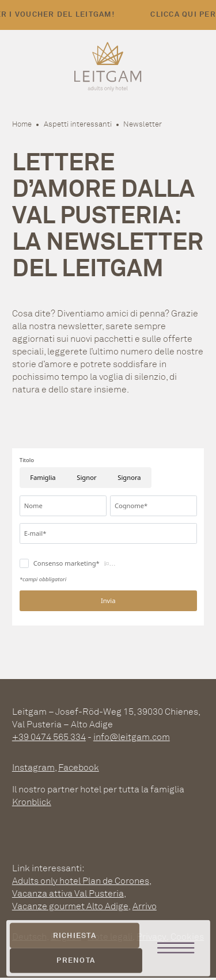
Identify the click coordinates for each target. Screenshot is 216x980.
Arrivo (145, 906)
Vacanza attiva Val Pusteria (68, 893)
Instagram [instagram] (33, 767)
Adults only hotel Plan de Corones (81, 881)
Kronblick (32, 802)
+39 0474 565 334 (49, 737)
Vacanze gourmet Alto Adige (70, 906)
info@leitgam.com (132, 737)
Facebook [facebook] (79, 767)
